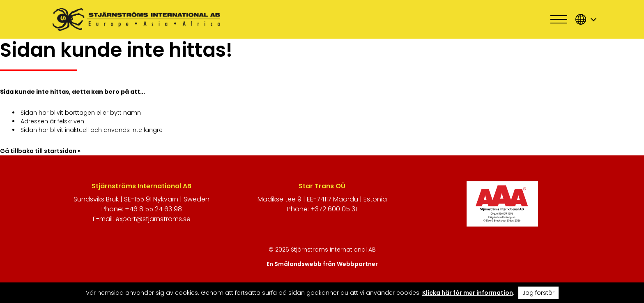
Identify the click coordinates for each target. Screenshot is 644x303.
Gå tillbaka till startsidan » (40, 151)
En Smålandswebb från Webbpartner (322, 264)
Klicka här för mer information (468, 293)
